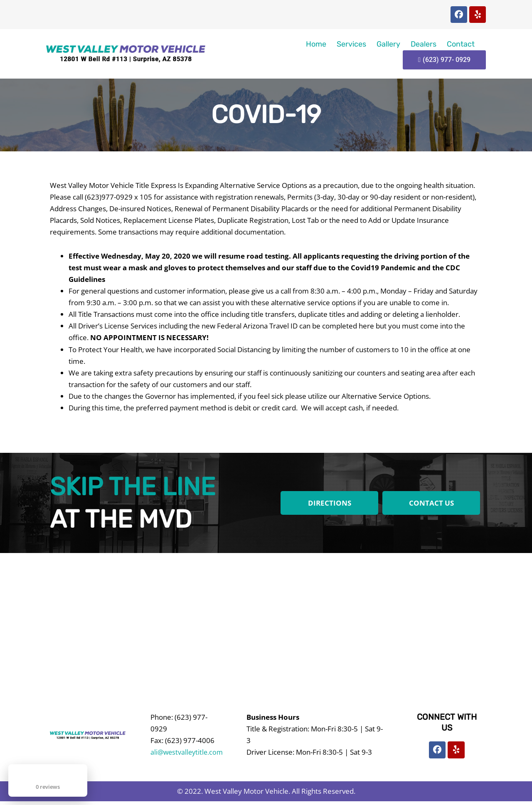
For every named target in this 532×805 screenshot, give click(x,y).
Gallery (388, 44)
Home (316, 44)
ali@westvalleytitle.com (188, 752)
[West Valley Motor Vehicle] (266, 621)
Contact (461, 44)
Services (351, 44)
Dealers (424, 44)
